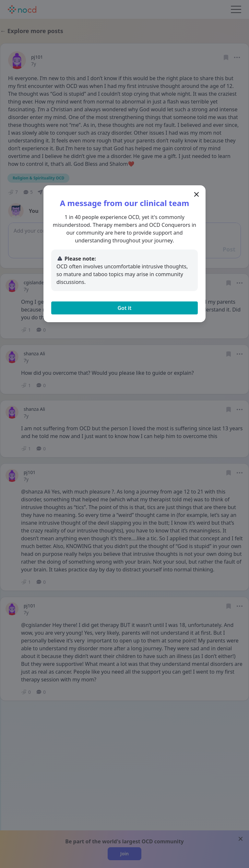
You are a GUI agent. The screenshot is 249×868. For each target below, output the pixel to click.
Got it (124, 308)
